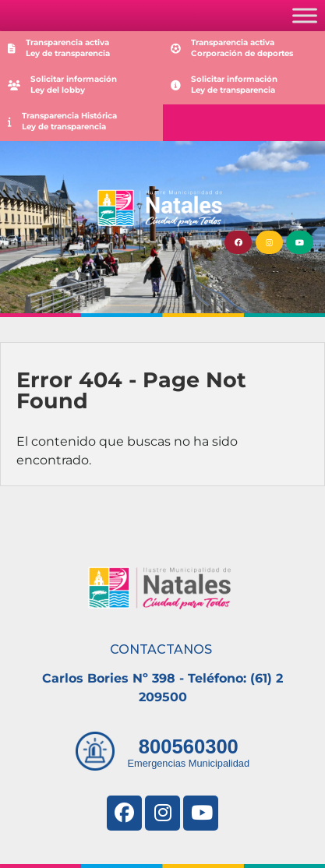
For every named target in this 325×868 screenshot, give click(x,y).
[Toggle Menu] (305, 15)
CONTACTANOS (161, 649)
